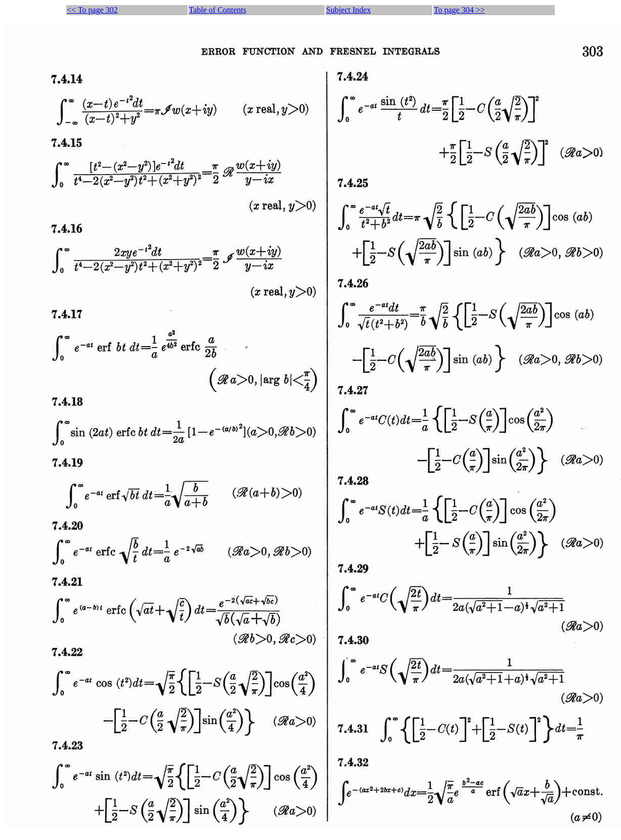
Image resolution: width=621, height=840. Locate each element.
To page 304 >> (459, 10)
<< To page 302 (92, 10)
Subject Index (348, 10)
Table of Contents (218, 10)
